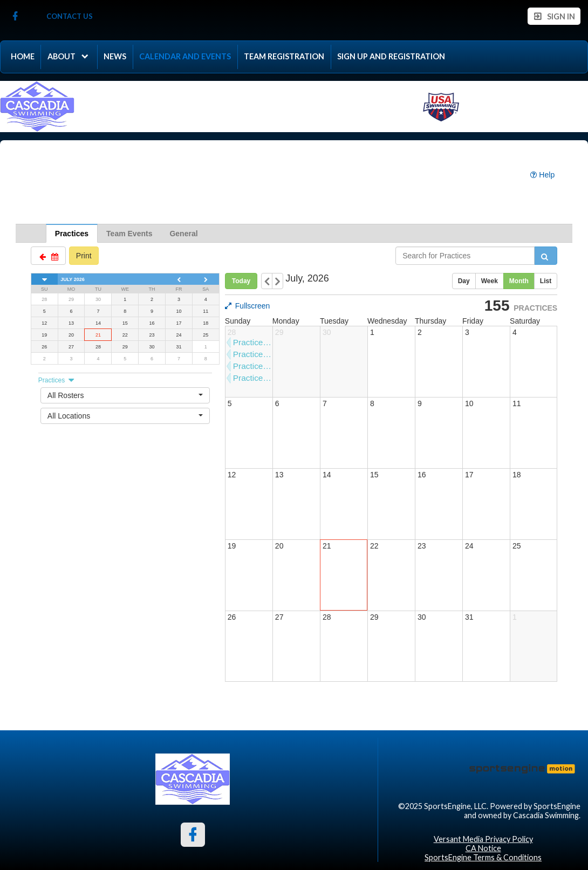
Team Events (129, 234)
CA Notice (483, 848)
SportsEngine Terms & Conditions (483, 857)
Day (464, 281)
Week (490, 281)
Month (519, 281)
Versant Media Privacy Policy (483, 839)
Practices (72, 234)
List (546, 281)
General (183, 234)
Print (84, 256)
